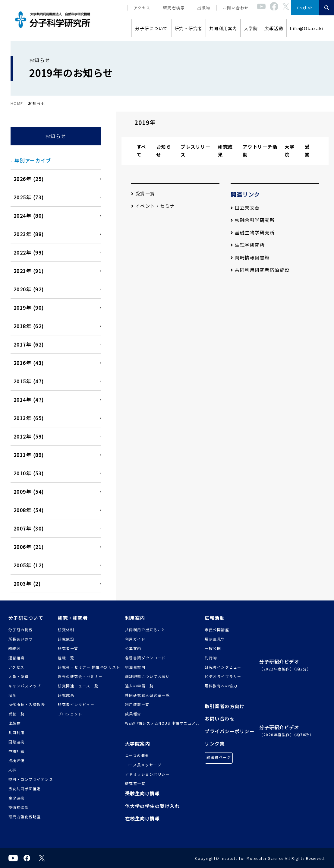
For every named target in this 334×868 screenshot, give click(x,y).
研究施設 (66, 639)
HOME (17, 103)
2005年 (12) (29, 565)
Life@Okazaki (307, 28)
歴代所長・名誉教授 (27, 704)
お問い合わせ (236, 8)
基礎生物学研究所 (253, 232)
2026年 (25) (29, 179)
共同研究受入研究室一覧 (148, 695)
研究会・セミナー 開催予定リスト (89, 667)
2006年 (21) (29, 547)
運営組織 (17, 658)
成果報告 (133, 714)
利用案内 (135, 618)
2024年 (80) (29, 216)
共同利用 (17, 732)
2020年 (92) (29, 289)
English (305, 8)
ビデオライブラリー (223, 676)
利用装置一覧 (137, 704)
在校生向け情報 (143, 818)
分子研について (151, 28)
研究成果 (66, 695)
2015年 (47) (29, 381)
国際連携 (17, 742)
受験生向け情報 (143, 793)
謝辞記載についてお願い (148, 676)
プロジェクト (70, 714)
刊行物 (211, 658)
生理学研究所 (248, 245)
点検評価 (17, 760)
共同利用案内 (223, 28)
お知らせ (56, 136)
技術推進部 (19, 807)
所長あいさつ (21, 639)
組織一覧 (66, 658)
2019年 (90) (29, 308)
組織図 (15, 648)
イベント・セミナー (156, 206)
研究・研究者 (189, 28)
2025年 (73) (29, 197)
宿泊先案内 (135, 667)
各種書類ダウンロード (145, 658)
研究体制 (66, 630)
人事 (13, 770)
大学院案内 (138, 744)
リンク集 (215, 744)
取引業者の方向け (225, 706)
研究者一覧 (68, 648)
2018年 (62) (29, 326)
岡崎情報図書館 (250, 257)
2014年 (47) (29, 400)
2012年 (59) (29, 436)
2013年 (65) (29, 418)
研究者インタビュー (76, 704)
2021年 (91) (29, 271)
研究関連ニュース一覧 (78, 686)
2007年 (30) (29, 528)
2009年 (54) (29, 492)
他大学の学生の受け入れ (153, 806)
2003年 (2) (27, 584)
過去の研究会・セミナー (80, 676)
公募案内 (133, 648)
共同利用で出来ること (145, 630)
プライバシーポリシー (230, 731)
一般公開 (213, 648)
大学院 (251, 28)
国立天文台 (245, 208)
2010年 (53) (29, 473)
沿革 (13, 695)
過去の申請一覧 (139, 686)
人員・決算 (19, 676)
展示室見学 (215, 639)
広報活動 (274, 28)
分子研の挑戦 (21, 630)
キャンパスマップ (25, 686)
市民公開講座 (217, 630)
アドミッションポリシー (148, 774)
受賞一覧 (143, 193)
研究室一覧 (135, 783)
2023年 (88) (29, 234)
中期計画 (17, 751)
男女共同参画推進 (25, 789)
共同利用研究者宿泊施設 (260, 270)
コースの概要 (137, 755)
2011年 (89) (29, 455)
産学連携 (17, 798)
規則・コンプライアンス (31, 779)
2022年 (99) (29, 252)
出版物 (204, 8)
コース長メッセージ (143, 765)
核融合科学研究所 (253, 220)
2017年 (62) (29, 344)
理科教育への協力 (221, 686)
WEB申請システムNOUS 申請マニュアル (163, 723)
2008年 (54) (29, 510)
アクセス (142, 8)
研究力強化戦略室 (25, 817)
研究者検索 (174, 8)
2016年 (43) (29, 363)
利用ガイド (135, 639)
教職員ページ (219, 757)
